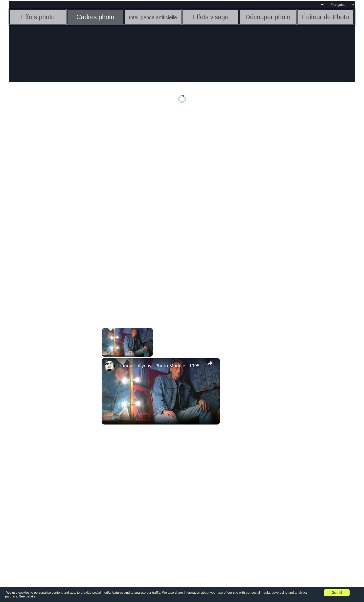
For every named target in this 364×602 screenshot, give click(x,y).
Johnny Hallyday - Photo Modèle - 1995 (158, 366)
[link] (110, 366)
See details (27, 596)
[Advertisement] (49, 191)
